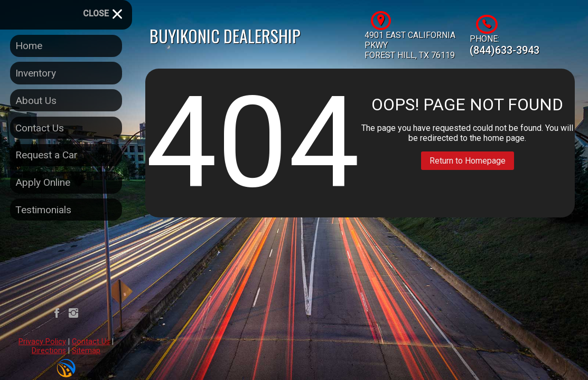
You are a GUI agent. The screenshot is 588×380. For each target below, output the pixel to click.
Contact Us (91, 342)
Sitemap (86, 351)
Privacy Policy (42, 342)
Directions (49, 351)
